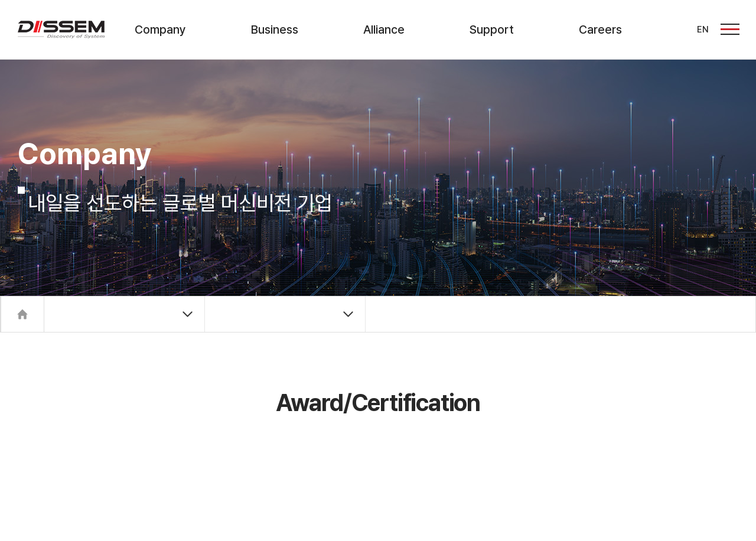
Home (22, 314)
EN (703, 30)
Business (275, 30)
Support (492, 30)
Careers (600, 30)
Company (160, 30)
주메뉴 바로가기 (0, 0)
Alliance (384, 30)
